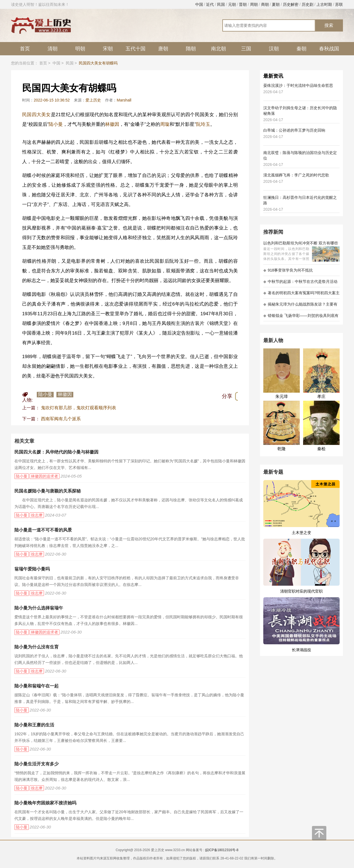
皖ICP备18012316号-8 (222, 850)
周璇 (165, 124)
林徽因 (112, 124)
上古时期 (324, 4)
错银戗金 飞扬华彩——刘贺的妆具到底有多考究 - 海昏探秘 (301, 317)
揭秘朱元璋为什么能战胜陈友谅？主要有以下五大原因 (300, 306)
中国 (199, 4)
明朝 (80, 49)
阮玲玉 (203, 124)
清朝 (53, 49)
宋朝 (108, 49)
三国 (246, 49)
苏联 (339, 4)
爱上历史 (93, 100)
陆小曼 (56, 124)
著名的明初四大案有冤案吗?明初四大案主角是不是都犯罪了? (301, 295)
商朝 (265, 4)
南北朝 (218, 49)
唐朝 (163, 49)
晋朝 (243, 4)
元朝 (232, 4)
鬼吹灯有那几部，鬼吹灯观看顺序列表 (79, 408)
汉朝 (274, 49)
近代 (210, 4)
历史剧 (308, 4)
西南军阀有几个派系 (61, 419)
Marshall (124, 100)
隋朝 (191, 49)
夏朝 (276, 4)
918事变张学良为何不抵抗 (288, 270)
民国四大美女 (37, 115)
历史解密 (291, 4)
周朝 (254, 4)
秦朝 (301, 49)
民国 (221, 4)
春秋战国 (329, 49)
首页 (25, 49)
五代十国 (136, 49)
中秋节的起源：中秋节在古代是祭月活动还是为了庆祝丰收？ (300, 283)
